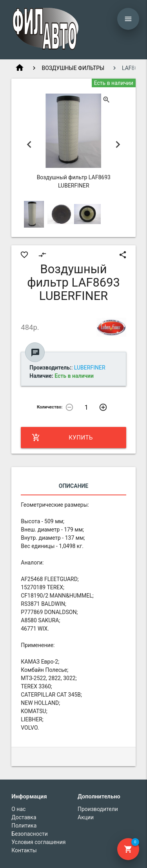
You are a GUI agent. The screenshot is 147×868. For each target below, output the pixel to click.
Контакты (24, 850)
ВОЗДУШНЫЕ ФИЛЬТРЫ (73, 68)
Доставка (24, 817)
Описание (73, 486)
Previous (29, 145)
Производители (98, 809)
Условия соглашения (38, 842)
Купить (62, 438)
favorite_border (24, 255)
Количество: (50, 407)
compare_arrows (42, 255)
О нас (18, 809)
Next (118, 145)
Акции (86, 817)
